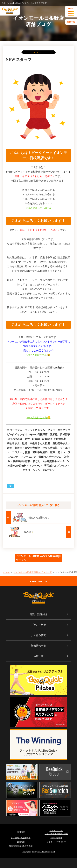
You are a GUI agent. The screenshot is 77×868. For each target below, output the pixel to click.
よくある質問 (38, 635)
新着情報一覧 (38, 646)
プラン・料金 (38, 625)
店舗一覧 (71, 22)
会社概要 (21, 842)
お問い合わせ (56, 838)
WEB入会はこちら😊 (39, 355)
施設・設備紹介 (39, 614)
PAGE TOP (38, 581)
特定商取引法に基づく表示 (21, 846)
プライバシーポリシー (56, 842)
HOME (6, 572)
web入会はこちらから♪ (38, 208)
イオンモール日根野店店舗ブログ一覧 (33, 572)
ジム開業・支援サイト (21, 838)
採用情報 (21, 832)
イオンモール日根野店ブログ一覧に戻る (38, 505)
